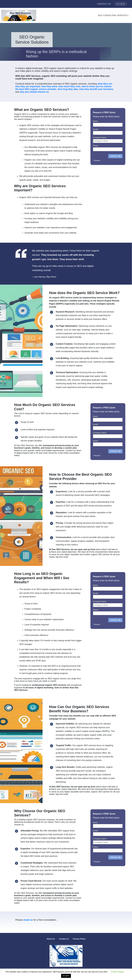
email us (28, 920)
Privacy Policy (79, 939)
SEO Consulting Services (113, 15)
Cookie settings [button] (117, 972)
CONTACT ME (115, 156)
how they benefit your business (96, 89)
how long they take (68, 89)
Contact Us (104, 4)
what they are (105, 84)
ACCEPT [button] (66, 976)
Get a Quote (121, 4)
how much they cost (69, 86)
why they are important (28, 86)
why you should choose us (34, 92)
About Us (51, 939)
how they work (49, 86)
